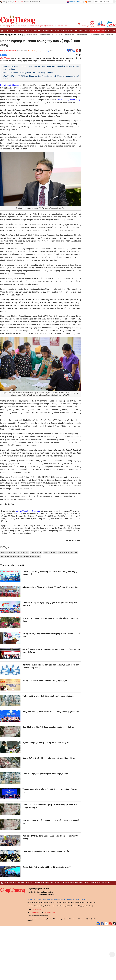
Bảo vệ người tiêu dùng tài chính (12, 557)
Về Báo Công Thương (34, 899)
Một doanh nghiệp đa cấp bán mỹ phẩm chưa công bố (46, 743)
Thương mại (37, 31)
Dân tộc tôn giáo (47, 26)
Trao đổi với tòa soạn (68, 899)
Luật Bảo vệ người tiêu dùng (68, 100)
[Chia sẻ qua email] (77, 55)
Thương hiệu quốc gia (8, 26)
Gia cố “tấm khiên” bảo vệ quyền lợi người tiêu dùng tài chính (28, 73)
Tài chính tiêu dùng (50, 552)
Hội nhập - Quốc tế (84, 31)
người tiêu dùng (23, 552)
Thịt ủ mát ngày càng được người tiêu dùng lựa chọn (45, 774)
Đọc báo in (20, 26)
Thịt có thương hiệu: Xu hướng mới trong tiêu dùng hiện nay (48, 696)
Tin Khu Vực (83, 25)
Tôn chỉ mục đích (81, 899)
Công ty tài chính (36, 552)
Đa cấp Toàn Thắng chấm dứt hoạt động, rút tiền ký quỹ (46, 867)
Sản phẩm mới (69, 35)
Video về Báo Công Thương (51, 899)
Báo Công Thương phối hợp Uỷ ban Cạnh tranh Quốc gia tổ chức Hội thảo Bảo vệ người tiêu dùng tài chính (41, 68)
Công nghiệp (45, 31)
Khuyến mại (59, 35)
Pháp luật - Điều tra (56, 31)
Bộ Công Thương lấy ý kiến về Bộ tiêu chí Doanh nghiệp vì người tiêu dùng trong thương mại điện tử (41, 77)
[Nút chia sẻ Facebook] (16, 55)
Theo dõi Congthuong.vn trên (37, 51)
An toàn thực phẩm (32, 35)
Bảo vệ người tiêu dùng (11, 35)
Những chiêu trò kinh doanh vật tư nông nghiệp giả (45, 680)
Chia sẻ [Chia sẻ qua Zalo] (4, 55)
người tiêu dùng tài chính (32, 557)
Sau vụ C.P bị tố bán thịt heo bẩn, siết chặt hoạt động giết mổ (49, 758)
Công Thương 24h (14, 31)
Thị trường (66, 31)
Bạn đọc (107, 31)
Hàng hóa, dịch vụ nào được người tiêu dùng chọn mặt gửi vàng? (51, 712)
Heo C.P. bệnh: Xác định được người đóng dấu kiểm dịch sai (48, 727)
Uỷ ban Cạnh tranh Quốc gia (28, 511)
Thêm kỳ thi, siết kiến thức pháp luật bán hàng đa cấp (46, 851)
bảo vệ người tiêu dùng (9, 552)
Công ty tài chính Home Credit (68, 552)
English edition (75, 2)
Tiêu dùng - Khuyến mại (97, 31)
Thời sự (6, 31)
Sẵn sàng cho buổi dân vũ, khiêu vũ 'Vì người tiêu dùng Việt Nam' (51, 587)
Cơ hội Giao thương (61, 26)
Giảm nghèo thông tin (32, 26)
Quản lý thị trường (26, 31)
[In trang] (80, 55)
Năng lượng (74, 31)
